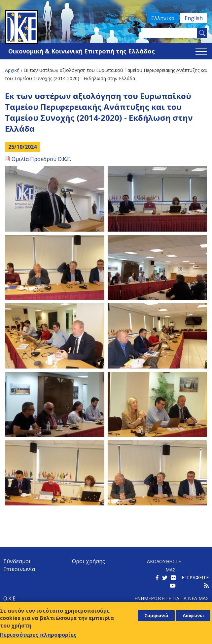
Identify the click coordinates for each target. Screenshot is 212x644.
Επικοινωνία (19, 569)
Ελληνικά (159, 18)
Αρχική (12, 70)
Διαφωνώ (193, 616)
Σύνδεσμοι (17, 561)
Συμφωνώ (156, 615)
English (192, 18)
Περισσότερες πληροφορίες (38, 635)
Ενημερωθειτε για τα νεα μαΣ (172, 598)
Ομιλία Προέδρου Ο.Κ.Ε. (41, 159)
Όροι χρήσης (88, 561)
